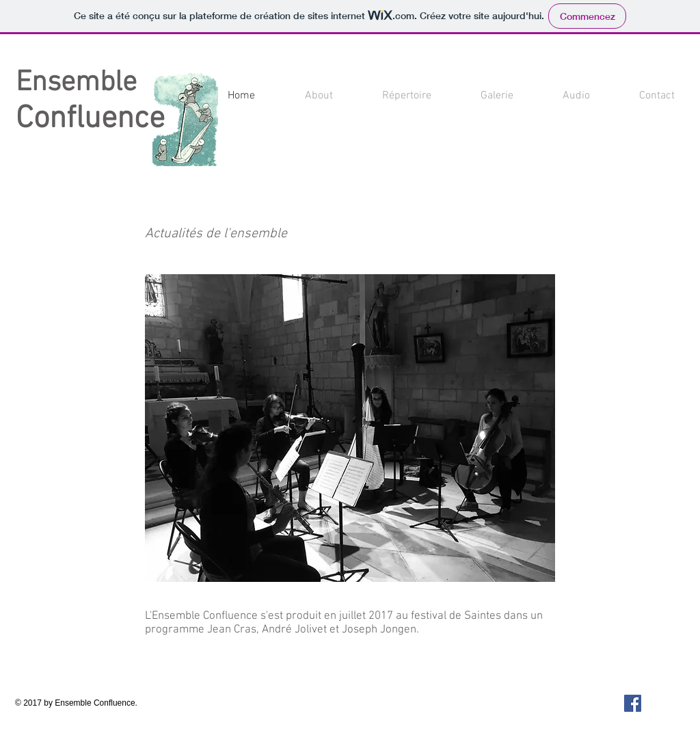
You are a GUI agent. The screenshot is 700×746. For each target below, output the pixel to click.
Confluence (90, 119)
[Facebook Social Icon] (633, 703)
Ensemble (76, 83)
